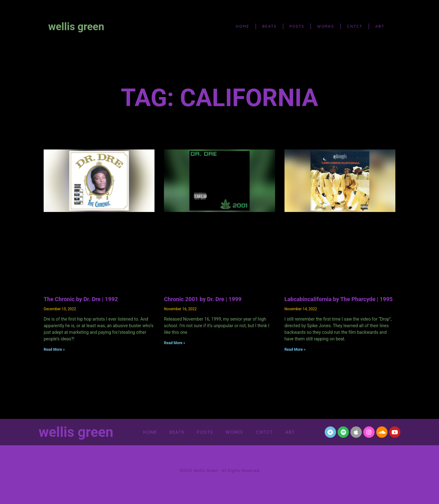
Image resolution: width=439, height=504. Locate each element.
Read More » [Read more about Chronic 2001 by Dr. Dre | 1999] (174, 343)
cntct (355, 26)
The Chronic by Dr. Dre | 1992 (81, 299)
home (243, 26)
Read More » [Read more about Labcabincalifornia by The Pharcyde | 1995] (295, 350)
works (326, 26)
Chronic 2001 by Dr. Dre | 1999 (203, 299)
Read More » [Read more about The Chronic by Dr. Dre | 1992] (54, 350)
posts (297, 26)
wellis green (76, 27)
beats (269, 26)
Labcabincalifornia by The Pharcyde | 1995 (339, 299)
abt (380, 26)
